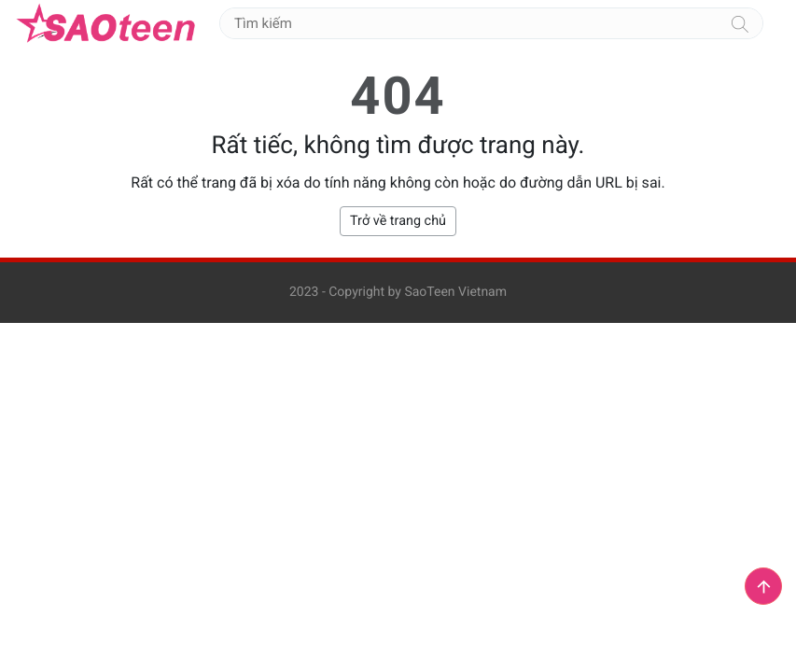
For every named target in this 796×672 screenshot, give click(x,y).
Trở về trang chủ (398, 221)
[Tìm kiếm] (740, 23)
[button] (763, 586)
